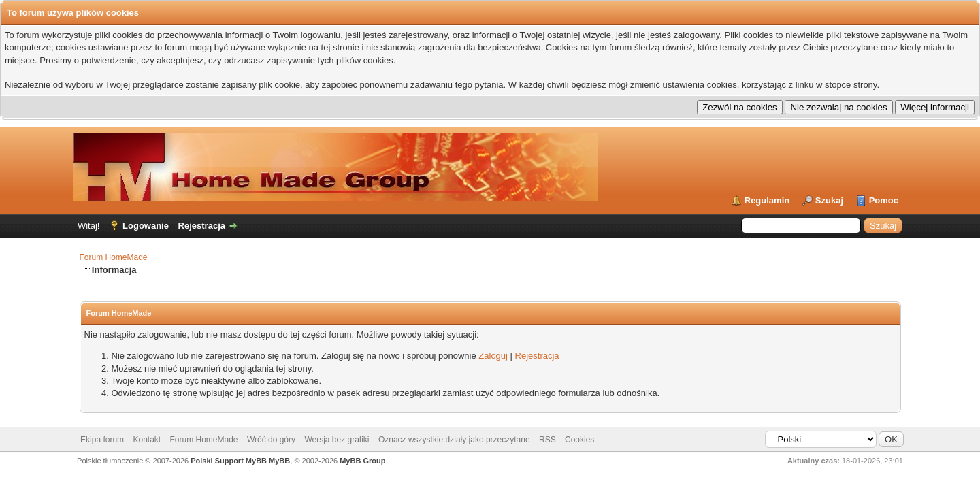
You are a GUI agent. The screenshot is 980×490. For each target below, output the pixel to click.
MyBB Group (362, 461)
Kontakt (147, 440)
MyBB (279, 461)
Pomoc (884, 200)
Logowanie (146, 226)
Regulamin (767, 200)
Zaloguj (493, 356)
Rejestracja (202, 226)
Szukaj (829, 200)
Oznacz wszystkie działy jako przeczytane (454, 440)
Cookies (579, 440)
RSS (548, 440)
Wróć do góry (271, 440)
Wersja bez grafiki (337, 440)
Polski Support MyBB (229, 461)
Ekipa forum (102, 440)
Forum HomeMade (114, 257)
